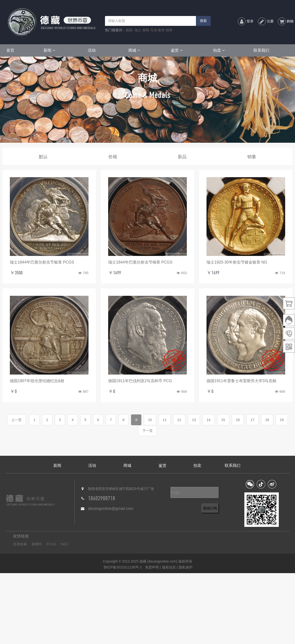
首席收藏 (20, 544)
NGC (65, 544)
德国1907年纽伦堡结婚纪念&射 (37, 381)
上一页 (16, 420)
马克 (154, 30)
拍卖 (219, 50)
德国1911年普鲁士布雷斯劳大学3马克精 (242, 381)
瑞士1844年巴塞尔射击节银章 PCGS (42, 262)
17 (252, 420)
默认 (43, 157)
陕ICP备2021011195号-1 (123, 567)
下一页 (147, 431)
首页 (10, 50)
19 (282, 420)
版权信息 (169, 567)
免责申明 (152, 567)
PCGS (51, 544)
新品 (182, 157)
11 (165, 420)
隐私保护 (186, 567)
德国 (129, 30)
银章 (161, 30)
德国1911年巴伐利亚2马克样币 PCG (140, 381)
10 (150, 420)
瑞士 (138, 30)
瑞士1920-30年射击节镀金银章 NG (237, 262)
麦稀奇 (37, 544)
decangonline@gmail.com (111, 509)
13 (194, 420)
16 (238, 420)
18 (267, 420)
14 (208, 420)
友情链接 (21, 536)
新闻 (49, 50)
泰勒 (146, 30)
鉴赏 (177, 50)
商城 (134, 50)
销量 (252, 157)
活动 (92, 50)
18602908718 (102, 498)
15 (223, 420)
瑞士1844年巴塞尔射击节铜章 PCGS (140, 262)
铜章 (169, 30)
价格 (113, 157)
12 (179, 420)
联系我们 (261, 50)
